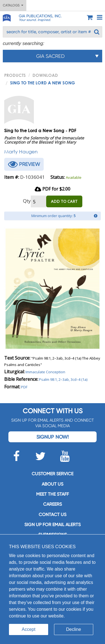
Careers (53, 504)
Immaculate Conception (45, 372)
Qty (27, 201)
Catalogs (13, 5)
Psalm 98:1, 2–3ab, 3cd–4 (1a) (63, 379)
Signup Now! (53, 437)
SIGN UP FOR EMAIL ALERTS (53, 525)
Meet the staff (53, 494)
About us (53, 484)
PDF (24, 387)
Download (45, 75)
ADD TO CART (64, 201)
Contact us (53, 515)
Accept (29, 629)
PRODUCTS (15, 75)
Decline (73, 629)
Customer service (53, 474)
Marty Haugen (21, 152)
